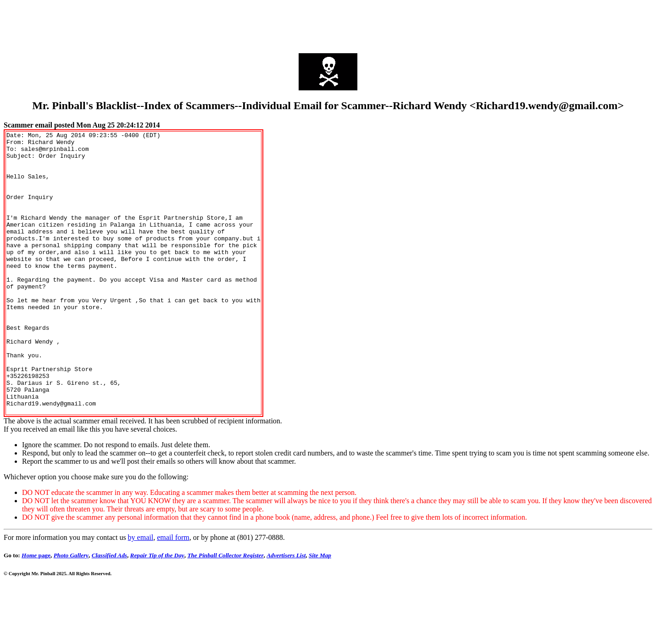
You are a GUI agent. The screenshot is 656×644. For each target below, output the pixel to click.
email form (173, 594)
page (36, 612)
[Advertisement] (328, 24)
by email (141, 594)
